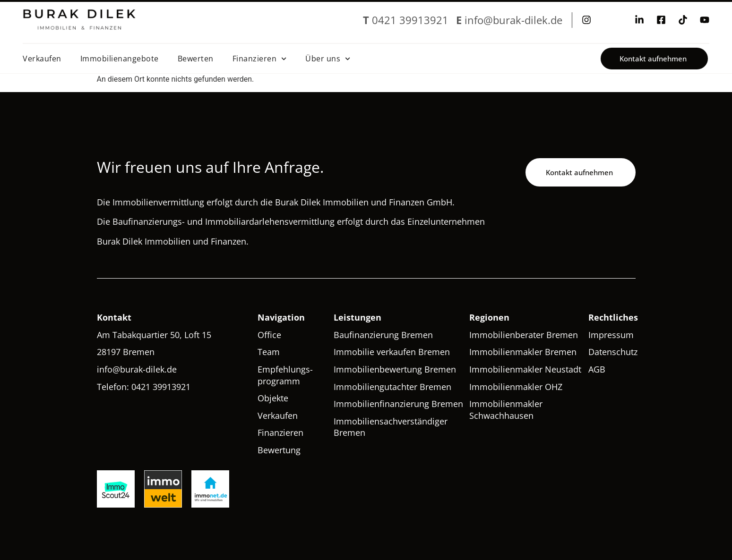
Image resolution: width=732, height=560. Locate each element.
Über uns (328, 59)
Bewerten (196, 59)
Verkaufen (42, 59)
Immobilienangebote (120, 59)
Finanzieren (260, 59)
